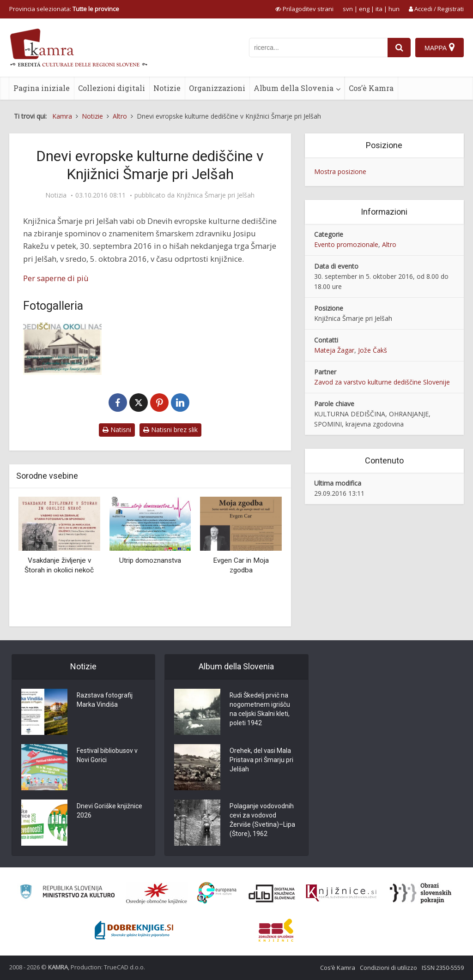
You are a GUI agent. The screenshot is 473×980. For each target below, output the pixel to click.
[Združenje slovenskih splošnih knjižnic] (341, 893)
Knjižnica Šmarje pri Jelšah (215, 195)
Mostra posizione (340, 171)
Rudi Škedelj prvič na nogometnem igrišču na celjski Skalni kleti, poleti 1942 (260, 709)
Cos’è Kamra (371, 88)
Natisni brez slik (170, 430)
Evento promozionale (346, 244)
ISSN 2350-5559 (443, 968)
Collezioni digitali (112, 88)
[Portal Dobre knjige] (134, 930)
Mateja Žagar (334, 350)
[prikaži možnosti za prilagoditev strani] (304, 9)
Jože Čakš (373, 350)
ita (379, 9)
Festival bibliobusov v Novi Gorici (107, 756)
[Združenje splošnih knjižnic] (276, 930)
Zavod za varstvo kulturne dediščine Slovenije (382, 382)
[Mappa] (440, 48)
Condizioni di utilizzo (388, 968)
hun (394, 9)
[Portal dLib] (272, 893)
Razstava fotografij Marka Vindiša (105, 700)
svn (348, 9)
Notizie (167, 88)
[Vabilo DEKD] (62, 349)
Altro (389, 244)
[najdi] (399, 48)
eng (364, 9)
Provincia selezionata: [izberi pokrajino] (64, 9)
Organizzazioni (217, 88)
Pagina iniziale (42, 88)
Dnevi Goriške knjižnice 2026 (109, 811)
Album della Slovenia (294, 88)
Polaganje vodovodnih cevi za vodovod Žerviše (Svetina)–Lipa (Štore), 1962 (262, 820)
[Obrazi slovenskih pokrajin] (421, 893)
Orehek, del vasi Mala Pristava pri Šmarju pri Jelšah (261, 760)
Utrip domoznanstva (150, 560)
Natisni (117, 430)
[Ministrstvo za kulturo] (67, 893)
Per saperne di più (56, 278)
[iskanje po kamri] (318, 48)
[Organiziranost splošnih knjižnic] (157, 893)
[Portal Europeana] (217, 893)
